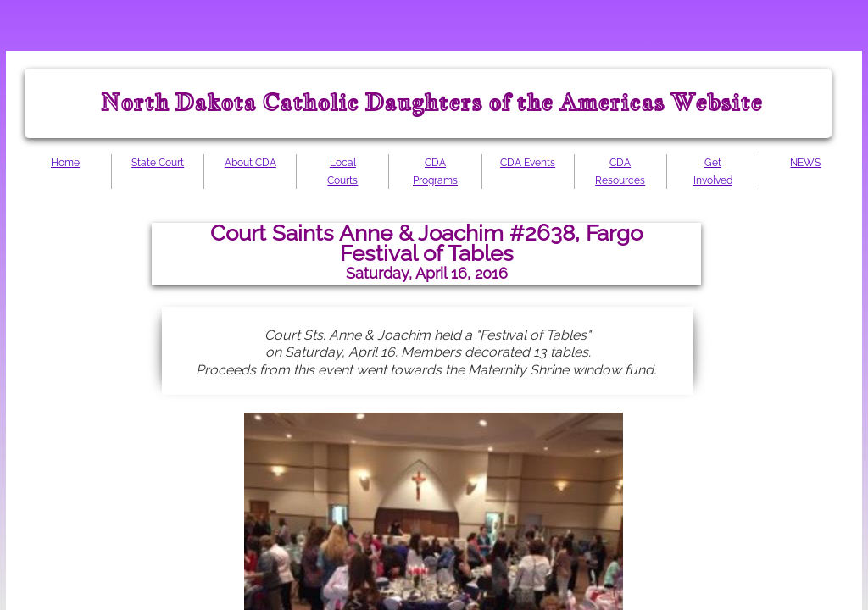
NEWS (805, 163)
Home (65, 163)
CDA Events (528, 163)
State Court (158, 163)
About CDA (250, 163)
